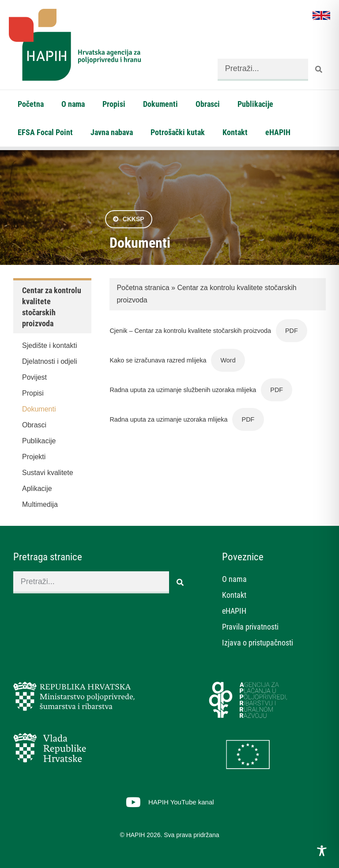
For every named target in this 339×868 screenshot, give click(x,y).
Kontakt (235, 132)
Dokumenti (160, 104)
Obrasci (208, 104)
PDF (292, 331)
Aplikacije (37, 489)
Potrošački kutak (178, 132)
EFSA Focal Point (45, 132)
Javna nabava (112, 132)
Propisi (114, 104)
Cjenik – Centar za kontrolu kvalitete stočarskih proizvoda (190, 331)
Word (228, 360)
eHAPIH (278, 132)
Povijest (34, 377)
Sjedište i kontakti (50, 345)
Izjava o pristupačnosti (258, 643)
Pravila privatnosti (250, 627)
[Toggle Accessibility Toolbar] (322, 851)
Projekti (34, 457)
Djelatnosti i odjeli (50, 361)
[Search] (319, 70)
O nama (73, 104)
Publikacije (255, 104)
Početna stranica (143, 288)
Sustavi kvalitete (48, 473)
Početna (31, 104)
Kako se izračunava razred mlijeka (158, 360)
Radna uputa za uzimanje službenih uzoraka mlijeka (183, 390)
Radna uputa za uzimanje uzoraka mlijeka (168, 419)
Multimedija (40, 504)
